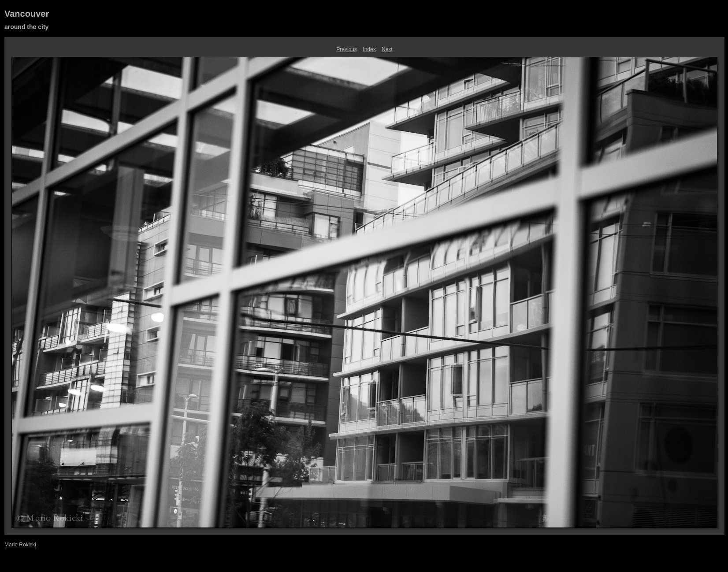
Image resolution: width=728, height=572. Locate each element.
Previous (347, 49)
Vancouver (27, 14)
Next (387, 49)
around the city (26, 27)
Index (369, 49)
